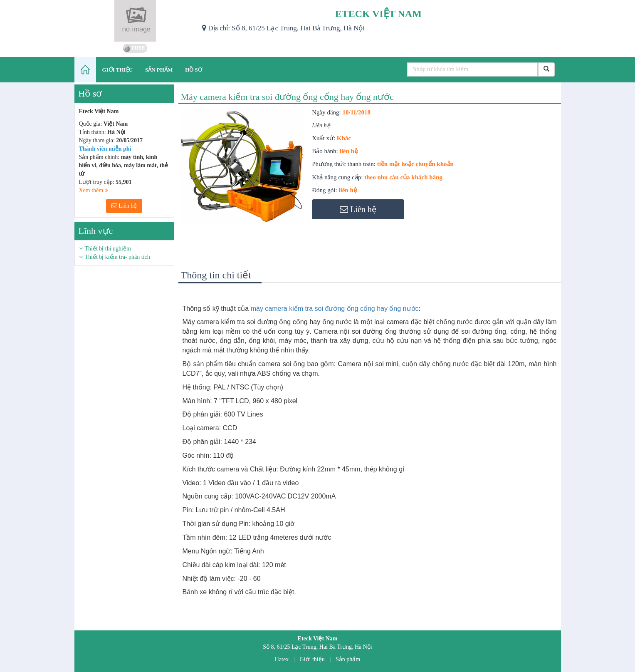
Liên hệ (124, 206)
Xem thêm (94, 190)
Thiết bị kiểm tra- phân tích (117, 257)
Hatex (282, 659)
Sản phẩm (348, 659)
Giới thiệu (312, 659)
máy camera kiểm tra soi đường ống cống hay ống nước (335, 309)
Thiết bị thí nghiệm (108, 249)
